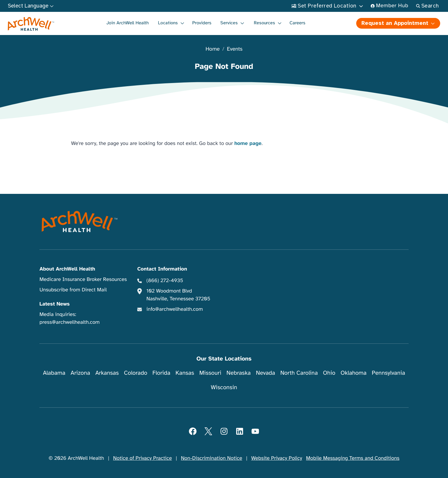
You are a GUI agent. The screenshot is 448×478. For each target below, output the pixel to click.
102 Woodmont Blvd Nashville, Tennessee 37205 (178, 295)
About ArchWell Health (67, 269)
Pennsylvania (388, 373)
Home (213, 49)
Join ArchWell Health (128, 23)
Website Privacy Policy (277, 458)
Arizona (80, 373)
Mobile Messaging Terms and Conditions (353, 458)
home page (248, 144)
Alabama (54, 373)
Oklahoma (354, 373)
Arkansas (107, 373)
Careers (298, 23)
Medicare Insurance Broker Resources (83, 280)
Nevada (266, 373)
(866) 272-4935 (165, 281)
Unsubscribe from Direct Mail (73, 290)
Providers (202, 23)
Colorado (136, 373)
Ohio (329, 373)
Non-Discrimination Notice (212, 458)
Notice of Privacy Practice (143, 458)
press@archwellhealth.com (70, 322)
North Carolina (299, 373)
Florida (161, 373)
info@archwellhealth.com (175, 309)
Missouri (210, 373)
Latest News (54, 304)
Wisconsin (224, 387)
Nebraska (239, 373)
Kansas (185, 373)
